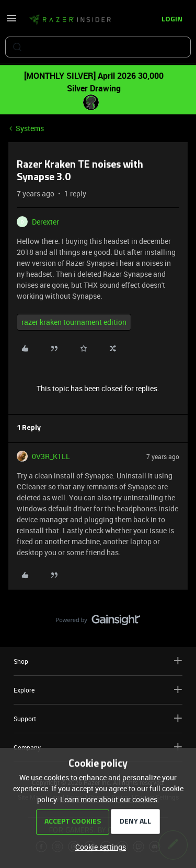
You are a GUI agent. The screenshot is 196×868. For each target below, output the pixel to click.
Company (98, 747)
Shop (98, 661)
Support (98, 718)
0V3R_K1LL (51, 456)
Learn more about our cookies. (110, 799)
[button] (11, 22)
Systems (30, 128)
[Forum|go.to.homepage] (70, 20)
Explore (98, 690)
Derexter (45, 222)
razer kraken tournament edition (74, 322)
